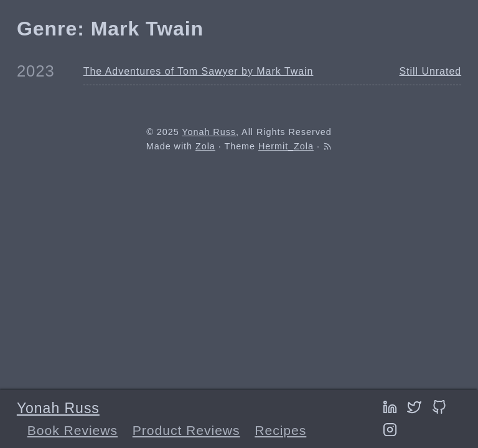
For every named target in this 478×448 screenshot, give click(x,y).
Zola (205, 146)
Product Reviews (186, 430)
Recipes (280, 430)
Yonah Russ (58, 408)
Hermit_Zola (286, 146)
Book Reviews (73, 430)
